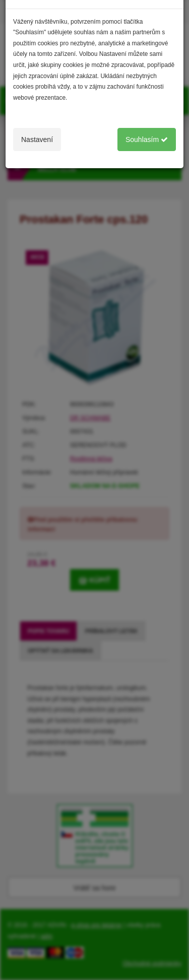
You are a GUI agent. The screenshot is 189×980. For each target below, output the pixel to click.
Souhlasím (147, 139)
